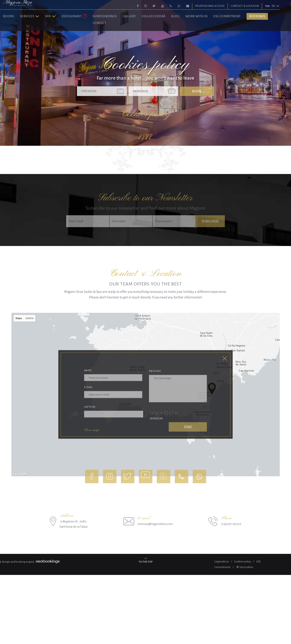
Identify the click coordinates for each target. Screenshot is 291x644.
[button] (271, 6)
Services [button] (42, 31)
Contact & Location (245, 6)
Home (133, 162)
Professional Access (210, 6)
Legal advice (222, 631)
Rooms (20, 31)
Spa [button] (62, 31)
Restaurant (86, 31)
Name (88, 468)
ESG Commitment (239, 31)
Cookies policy (243, 631)
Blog (187, 31)
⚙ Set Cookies (245, 636)
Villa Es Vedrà (166, 31)
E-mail (89, 486)
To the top (146, 631)
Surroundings (117, 31)
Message (155, 468)
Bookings (269, 31)
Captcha (90, 497)
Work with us (208, 31)
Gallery (141, 31)
